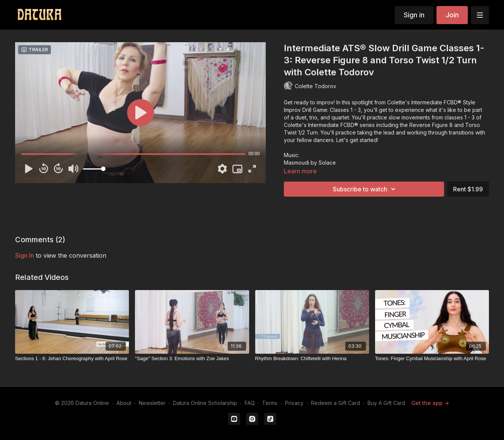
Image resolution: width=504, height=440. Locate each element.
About (124, 403)
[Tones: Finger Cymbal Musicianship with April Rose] (432, 359)
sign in (25, 255)
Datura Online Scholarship (205, 403)
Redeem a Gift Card (335, 403)
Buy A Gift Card (386, 403)
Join (452, 15)
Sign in (414, 15)
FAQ (250, 403)
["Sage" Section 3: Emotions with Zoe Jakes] (192, 359)
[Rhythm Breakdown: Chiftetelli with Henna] (312, 359)
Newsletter (152, 403)
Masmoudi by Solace (310, 163)
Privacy (294, 403)
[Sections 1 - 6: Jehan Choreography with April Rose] (72, 359)
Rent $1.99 (468, 189)
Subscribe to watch (365, 189)
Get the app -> (430, 403)
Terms (270, 403)
